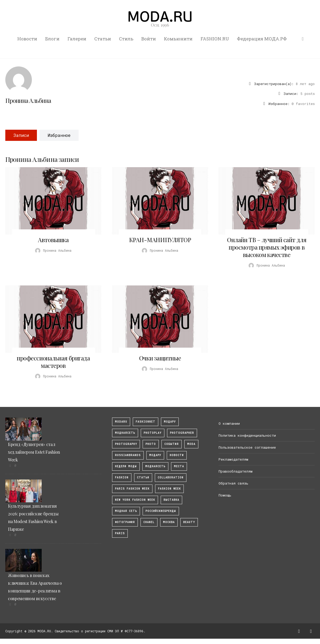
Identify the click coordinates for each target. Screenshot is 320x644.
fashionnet (146, 422)
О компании (229, 423)
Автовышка (53, 240)
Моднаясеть (155, 466)
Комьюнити (178, 39)
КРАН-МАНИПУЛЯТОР (160, 240)
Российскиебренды (161, 511)
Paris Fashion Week (132, 489)
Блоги (52, 39)
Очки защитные (160, 358)
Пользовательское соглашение (247, 447)
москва (169, 522)
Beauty (189, 522)
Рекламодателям (233, 459)
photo (151, 444)
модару (170, 422)
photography (126, 444)
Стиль (126, 39)
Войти (149, 39)
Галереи (77, 39)
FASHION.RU (215, 39)
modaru (121, 422)
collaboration (171, 477)
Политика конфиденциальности (247, 435)
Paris (120, 533)
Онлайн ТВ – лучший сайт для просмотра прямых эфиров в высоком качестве (267, 247)
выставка (171, 500)
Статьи (103, 39)
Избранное (59, 135)
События (172, 444)
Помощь (225, 495)
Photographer (182, 433)
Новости (27, 39)
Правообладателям (236, 471)
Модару (155, 455)
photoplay (153, 433)
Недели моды (126, 466)
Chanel (149, 522)
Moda (191, 444)
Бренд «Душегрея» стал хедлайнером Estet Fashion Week (34, 452)
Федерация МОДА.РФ (262, 39)
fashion (122, 477)
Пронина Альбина (28, 100)
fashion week (169, 489)
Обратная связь (233, 483)
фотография (125, 522)
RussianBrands (128, 455)
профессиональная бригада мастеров (53, 362)
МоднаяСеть (125, 433)
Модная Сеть (126, 511)
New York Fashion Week (135, 500)
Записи (21, 135)
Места (179, 466)
